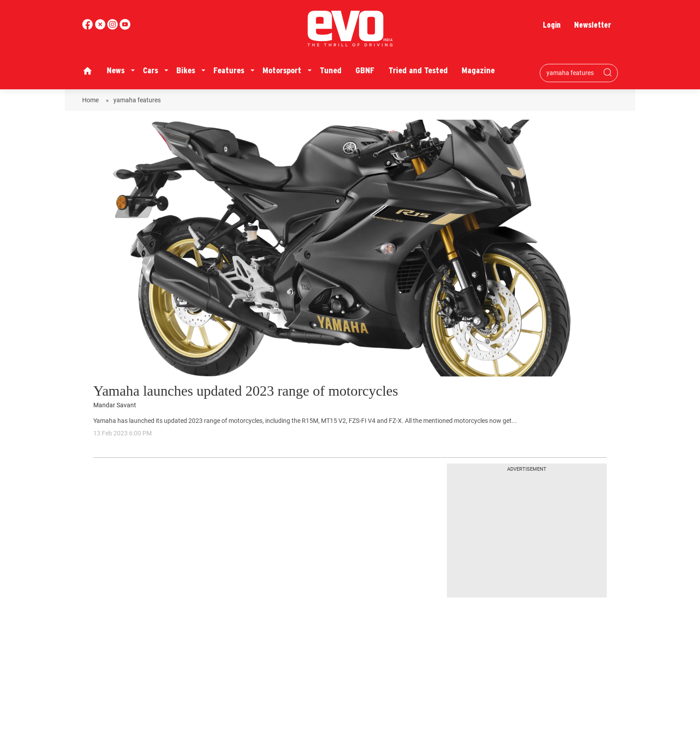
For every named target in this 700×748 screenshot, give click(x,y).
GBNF (365, 70)
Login (552, 25)
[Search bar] (572, 73)
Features (229, 70)
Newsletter (593, 25)
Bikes (186, 70)
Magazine (478, 70)
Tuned (331, 70)
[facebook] (88, 27)
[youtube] (113, 27)
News (116, 70)
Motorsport (282, 70)
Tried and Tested (418, 70)
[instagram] (125, 27)
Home (92, 100)
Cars (150, 70)
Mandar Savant (115, 405)
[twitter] (101, 27)
